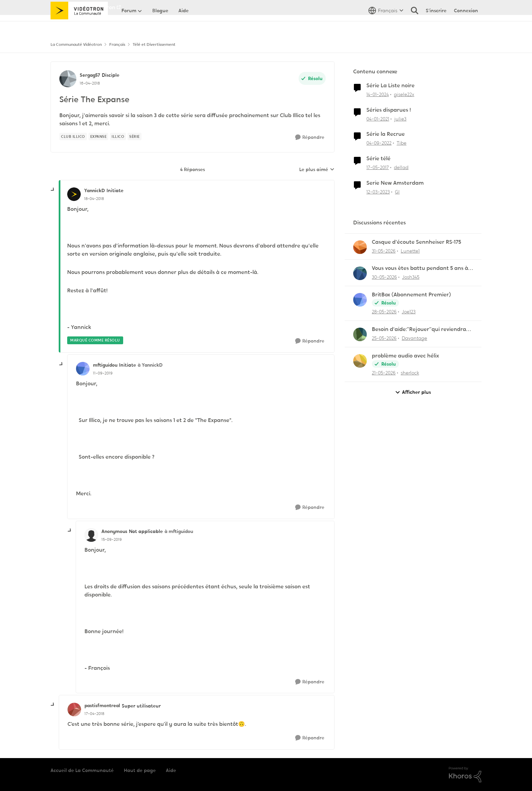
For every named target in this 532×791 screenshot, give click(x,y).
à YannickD (150, 365)
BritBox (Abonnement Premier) (411, 295)
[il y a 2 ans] (378, 95)
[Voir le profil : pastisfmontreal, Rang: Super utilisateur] (74, 710)
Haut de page (140, 770)
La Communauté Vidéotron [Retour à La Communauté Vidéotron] (76, 44)
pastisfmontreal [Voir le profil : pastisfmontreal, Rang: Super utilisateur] (102, 705)
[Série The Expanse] (94, 199)
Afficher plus (413, 392)
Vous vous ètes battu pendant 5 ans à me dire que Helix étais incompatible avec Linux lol (420, 268)
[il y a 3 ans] (379, 143)
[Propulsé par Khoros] (465, 775)
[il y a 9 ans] (378, 168)
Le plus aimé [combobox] (317, 170)
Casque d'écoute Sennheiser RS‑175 (416, 242)
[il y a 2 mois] (384, 251)
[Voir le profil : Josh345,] (360, 273)
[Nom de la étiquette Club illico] (73, 136)
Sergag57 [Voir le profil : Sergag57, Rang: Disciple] (90, 75)
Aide (171, 770)
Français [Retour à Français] (117, 44)
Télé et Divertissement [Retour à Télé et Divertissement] (154, 44)
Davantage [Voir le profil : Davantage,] (414, 338)
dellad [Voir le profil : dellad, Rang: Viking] (401, 167)
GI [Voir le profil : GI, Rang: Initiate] (397, 192)
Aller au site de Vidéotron (83, 7)
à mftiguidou (179, 531)
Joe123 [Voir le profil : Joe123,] (409, 312)
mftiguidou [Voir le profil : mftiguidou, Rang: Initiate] (105, 365)
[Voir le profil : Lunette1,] (360, 247)
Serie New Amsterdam (395, 183)
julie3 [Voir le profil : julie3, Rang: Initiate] (400, 118)
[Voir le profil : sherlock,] (360, 361)
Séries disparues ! (389, 110)
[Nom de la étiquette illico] (118, 136)
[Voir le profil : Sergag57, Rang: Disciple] (68, 79)
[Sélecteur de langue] (386, 25)
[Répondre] (310, 137)
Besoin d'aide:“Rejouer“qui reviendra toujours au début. (419, 329)
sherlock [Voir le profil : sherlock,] (410, 373)
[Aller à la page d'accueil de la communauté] (79, 25)
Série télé (378, 159)
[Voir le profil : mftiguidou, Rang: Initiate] (83, 369)
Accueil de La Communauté (82, 770)
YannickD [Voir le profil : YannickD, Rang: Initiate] (94, 190)
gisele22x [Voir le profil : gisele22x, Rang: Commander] (404, 94)
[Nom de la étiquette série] (135, 136)
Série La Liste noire (391, 86)
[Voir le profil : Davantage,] (360, 334)
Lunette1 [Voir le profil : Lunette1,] (410, 251)
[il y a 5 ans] (378, 119)
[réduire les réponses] (53, 190)
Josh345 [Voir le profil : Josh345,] (411, 277)
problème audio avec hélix (405, 356)
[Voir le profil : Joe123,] (360, 300)
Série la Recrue (386, 134)
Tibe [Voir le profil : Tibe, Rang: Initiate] (402, 143)
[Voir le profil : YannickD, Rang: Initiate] (74, 194)
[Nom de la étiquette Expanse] (99, 136)
